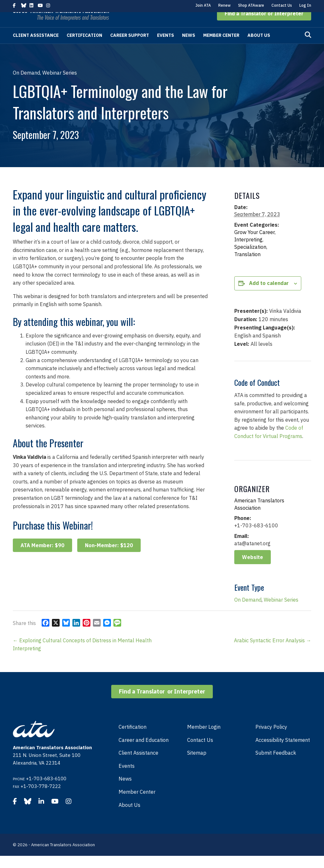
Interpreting (248, 252)
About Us (259, 47)
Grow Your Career (254, 244)
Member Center (221, 47)
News (189, 47)
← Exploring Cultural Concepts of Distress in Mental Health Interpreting (82, 657)
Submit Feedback (276, 765)
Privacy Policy (271, 739)
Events (166, 47)
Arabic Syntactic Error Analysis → (273, 653)
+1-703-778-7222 (41, 798)
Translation (247, 266)
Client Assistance (36, 47)
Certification (84, 47)
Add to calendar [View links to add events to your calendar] (269, 295)
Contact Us (282, 5)
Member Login (204, 739)
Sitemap (197, 765)
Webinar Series (281, 612)
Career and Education (144, 752)
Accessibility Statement (283, 752)
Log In (305, 5)
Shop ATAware (251, 5)
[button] (264, 26)
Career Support (130, 47)
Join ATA (203, 5)
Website (253, 569)
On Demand (248, 612)
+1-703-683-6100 (46, 791)
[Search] (308, 47)
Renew (224, 5)
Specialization (250, 259)
